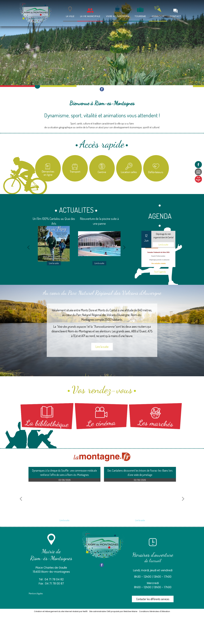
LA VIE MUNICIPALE (90, 16)
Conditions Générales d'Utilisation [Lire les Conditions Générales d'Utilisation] (154, 611)
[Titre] (48, 168)
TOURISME (140, 16)
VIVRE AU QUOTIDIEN (117, 16)
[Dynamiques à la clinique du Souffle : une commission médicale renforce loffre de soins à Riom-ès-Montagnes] (64, 499)
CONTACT (175, 16)
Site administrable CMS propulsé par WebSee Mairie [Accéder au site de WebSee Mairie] (113, 611)
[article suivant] (183, 499)
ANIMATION (158, 16)
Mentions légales (36, 593)
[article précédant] (21, 499)
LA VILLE (70, 16)
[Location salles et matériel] (129, 168)
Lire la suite (102, 347)
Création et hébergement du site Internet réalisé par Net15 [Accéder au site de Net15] (61, 611)
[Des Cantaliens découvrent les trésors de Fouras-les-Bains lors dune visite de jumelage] (140, 499)
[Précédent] (28, 247)
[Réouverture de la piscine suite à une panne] (99, 244)
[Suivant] (124, 247)
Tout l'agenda (160, 272)
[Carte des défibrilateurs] (156, 168)
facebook (102, 89)
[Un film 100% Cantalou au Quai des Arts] (54, 244)
